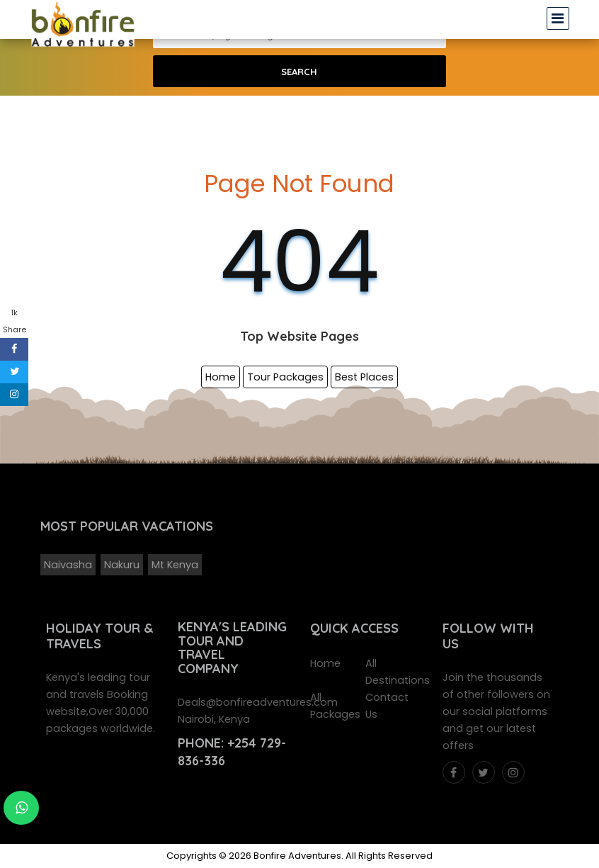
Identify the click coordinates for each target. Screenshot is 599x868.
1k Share (15, 321)
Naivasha (68, 565)
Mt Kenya (175, 565)
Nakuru (122, 565)
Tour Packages (285, 377)
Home (221, 377)
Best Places (364, 377)
